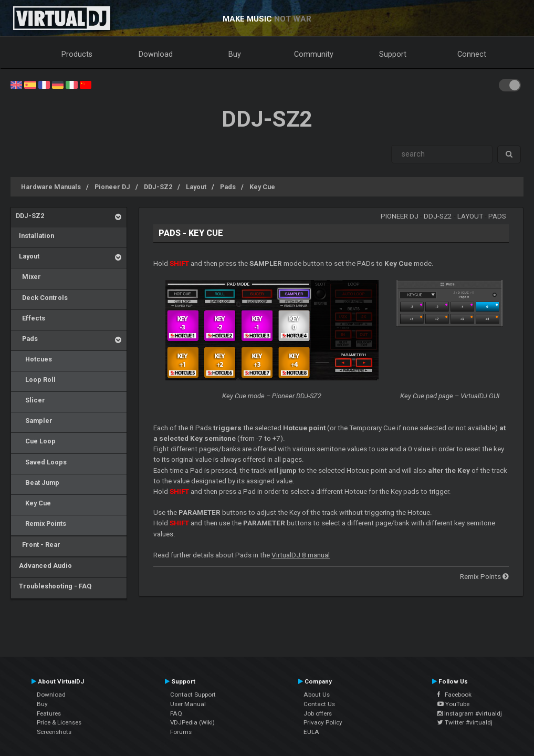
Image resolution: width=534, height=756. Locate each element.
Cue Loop (36, 441)
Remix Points (41, 524)
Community (314, 54)
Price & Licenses (59, 722)
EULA (311, 732)
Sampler (34, 421)
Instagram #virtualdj (470, 713)
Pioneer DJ (112, 187)
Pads (228, 187)
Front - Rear (38, 545)
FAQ (176, 713)
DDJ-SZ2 (158, 187)
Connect (472, 54)
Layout (196, 187)
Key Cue (262, 187)
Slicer (30, 400)
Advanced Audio (44, 566)
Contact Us (319, 704)
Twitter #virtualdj (465, 722)
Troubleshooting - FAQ (54, 586)
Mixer (28, 277)
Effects (30, 318)
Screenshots (54, 732)
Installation (35, 236)
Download (156, 54)
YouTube (453, 704)
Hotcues (34, 359)
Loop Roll (36, 380)
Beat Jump (38, 483)
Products (77, 54)
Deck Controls (42, 298)
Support (393, 54)
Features (49, 713)
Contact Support (193, 695)
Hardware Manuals (51, 187)
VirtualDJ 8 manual (301, 555)
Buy (235, 54)
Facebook (454, 695)
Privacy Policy (323, 722)
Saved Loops (41, 462)
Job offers (318, 713)
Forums (181, 732)
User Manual (188, 704)
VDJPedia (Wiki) (192, 722)
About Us (317, 695)
